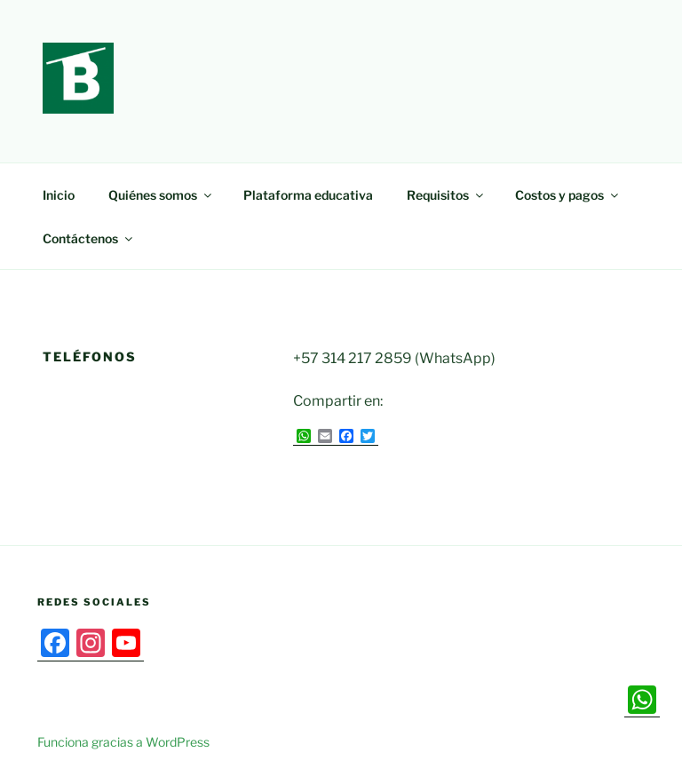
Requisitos (446, 195)
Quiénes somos (161, 195)
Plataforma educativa (308, 195)
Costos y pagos (568, 195)
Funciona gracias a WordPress (123, 742)
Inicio (59, 195)
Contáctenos (89, 238)
